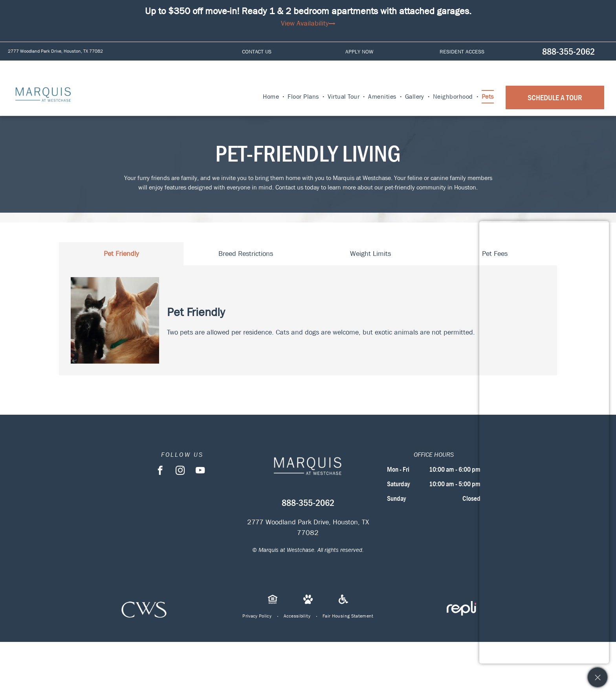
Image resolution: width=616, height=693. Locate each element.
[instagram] (180, 471)
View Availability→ (308, 23)
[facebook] (160, 471)
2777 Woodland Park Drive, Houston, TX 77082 (55, 51)
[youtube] (200, 471)
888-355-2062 (568, 51)
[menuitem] (271, 97)
